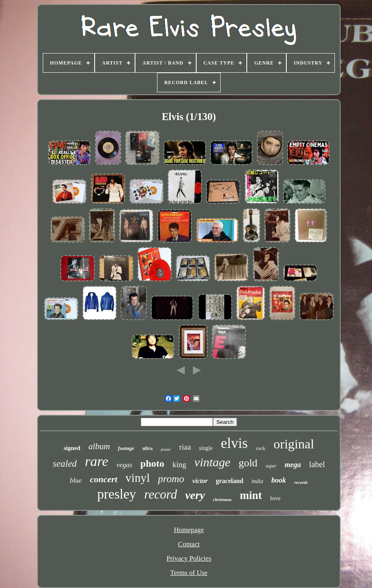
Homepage (189, 530)
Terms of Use (189, 573)
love (275, 498)
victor (200, 481)
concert (103, 479)
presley (116, 494)
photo (152, 463)
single (206, 448)
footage (126, 448)
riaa (185, 447)
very (195, 495)
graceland (230, 481)
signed (72, 448)
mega (293, 465)
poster (166, 449)
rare (96, 461)
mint (251, 495)
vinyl (138, 478)
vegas (124, 465)
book (279, 480)
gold (248, 463)
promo (171, 479)
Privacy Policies (189, 558)
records (301, 482)
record (161, 494)
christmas (222, 499)
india (257, 481)
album (99, 446)
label (317, 464)
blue (76, 480)
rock (260, 448)
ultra (147, 448)
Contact (189, 544)
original (294, 444)
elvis (234, 443)
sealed (65, 464)
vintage (213, 462)
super (271, 466)
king (179, 464)
